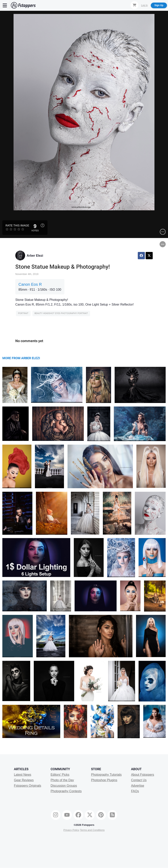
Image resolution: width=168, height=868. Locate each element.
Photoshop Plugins (104, 780)
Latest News (23, 775)
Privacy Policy (71, 830)
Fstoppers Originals (28, 786)
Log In (144, 5)
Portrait (23, 313)
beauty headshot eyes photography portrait (61, 313)
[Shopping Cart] (134, 5)
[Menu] (5, 5)
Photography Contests (66, 791)
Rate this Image (17, 225)
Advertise (138, 786)
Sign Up (159, 5)
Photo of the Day (62, 780)
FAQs (135, 791)
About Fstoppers (143, 775)
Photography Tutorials (106, 775)
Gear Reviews (24, 780)
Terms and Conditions (92, 830)
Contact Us (139, 780)
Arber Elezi (35, 256)
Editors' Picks (60, 775)
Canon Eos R (30, 284)
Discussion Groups (64, 786)
